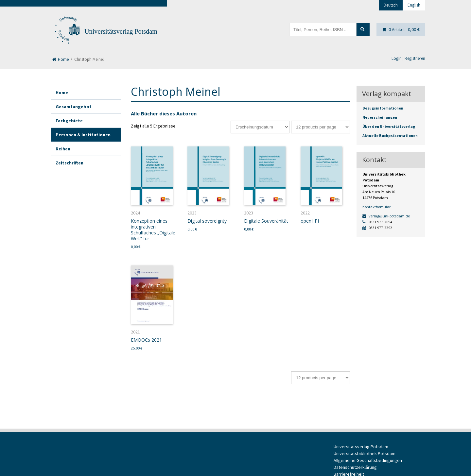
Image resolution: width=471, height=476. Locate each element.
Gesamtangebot (74, 107)
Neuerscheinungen (380, 117)
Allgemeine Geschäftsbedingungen (368, 460)
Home (61, 59)
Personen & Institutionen (83, 135)
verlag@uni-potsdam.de (386, 216)
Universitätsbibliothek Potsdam (365, 453)
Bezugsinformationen (383, 108)
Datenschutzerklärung (355, 467)
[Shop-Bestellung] (260, 127)
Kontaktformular (376, 207)
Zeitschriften (70, 163)
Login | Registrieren (408, 58)
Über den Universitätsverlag (389, 126)
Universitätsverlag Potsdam (121, 31)
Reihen (63, 149)
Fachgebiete (69, 121)
